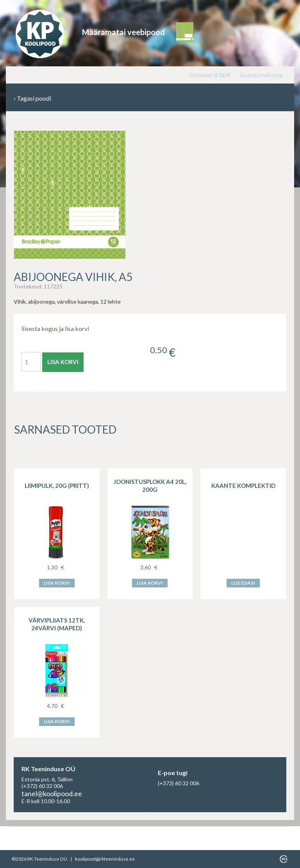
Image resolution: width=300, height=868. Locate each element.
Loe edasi (243, 583)
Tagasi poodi (32, 99)
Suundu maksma (261, 75)
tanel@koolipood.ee (52, 793)
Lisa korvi (63, 362)
